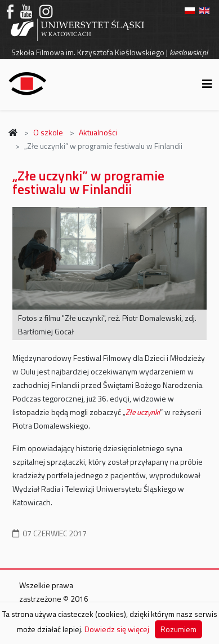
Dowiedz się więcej (117, 629)
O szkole (48, 132)
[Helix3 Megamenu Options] (207, 84)
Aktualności (98, 132)
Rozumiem (178, 629)
